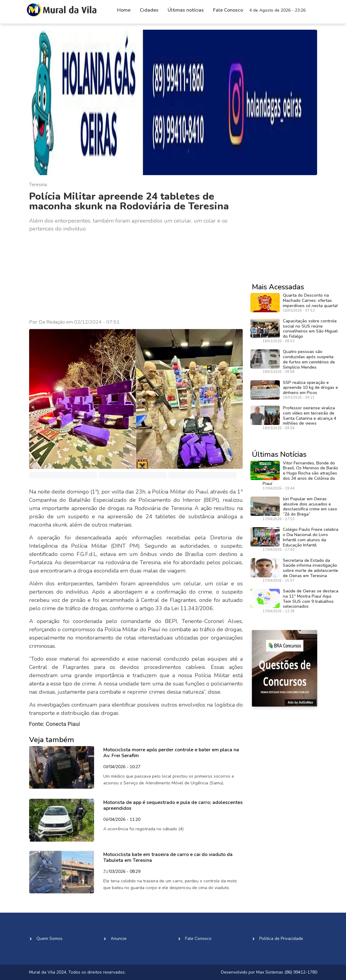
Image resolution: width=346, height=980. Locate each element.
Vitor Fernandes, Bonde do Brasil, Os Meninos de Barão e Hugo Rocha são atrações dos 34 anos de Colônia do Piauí (300, 473)
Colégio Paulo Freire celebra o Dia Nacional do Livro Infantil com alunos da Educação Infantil (311, 537)
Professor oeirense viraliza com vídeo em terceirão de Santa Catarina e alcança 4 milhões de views (310, 416)
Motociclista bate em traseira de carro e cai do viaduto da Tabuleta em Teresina (168, 857)
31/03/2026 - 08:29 (122, 872)
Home (124, 10)
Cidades (149, 10)
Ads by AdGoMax (300, 702)
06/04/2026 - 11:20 (122, 820)
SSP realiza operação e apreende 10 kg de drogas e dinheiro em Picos (310, 388)
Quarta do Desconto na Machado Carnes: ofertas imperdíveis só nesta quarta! (310, 300)
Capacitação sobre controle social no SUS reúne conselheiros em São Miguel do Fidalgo (310, 329)
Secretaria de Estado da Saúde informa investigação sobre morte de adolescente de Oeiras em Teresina (310, 568)
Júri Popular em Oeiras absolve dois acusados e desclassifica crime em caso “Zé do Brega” (310, 507)
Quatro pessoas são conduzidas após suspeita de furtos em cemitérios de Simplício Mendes (309, 359)
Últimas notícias (186, 10)
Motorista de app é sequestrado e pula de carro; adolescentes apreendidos (173, 805)
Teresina (38, 185)
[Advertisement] (136, 276)
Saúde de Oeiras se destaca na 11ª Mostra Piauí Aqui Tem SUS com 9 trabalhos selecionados (311, 599)
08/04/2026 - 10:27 (122, 767)
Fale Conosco (228, 10)
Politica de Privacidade (281, 939)
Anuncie (119, 939)
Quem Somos (49, 939)
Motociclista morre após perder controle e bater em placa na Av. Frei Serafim (171, 753)
